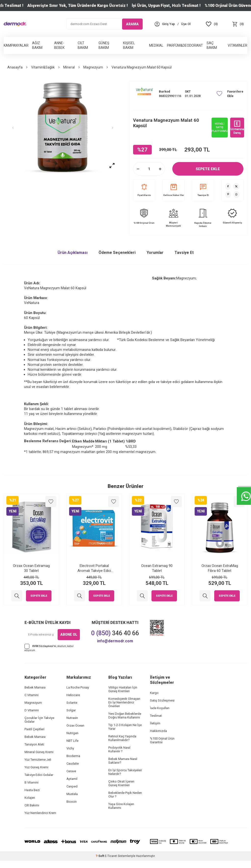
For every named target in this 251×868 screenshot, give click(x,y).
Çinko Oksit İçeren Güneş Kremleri (121, 783)
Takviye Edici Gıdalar (39, 775)
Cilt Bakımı (32, 805)
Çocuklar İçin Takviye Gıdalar (39, 720)
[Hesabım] (169, 24)
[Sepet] (238, 24)
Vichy (70, 748)
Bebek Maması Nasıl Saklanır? (123, 761)
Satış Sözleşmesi (162, 700)
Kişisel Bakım (129, 45)
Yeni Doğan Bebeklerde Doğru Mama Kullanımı (125, 716)
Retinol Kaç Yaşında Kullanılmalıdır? (122, 738)
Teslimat (156, 716)
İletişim (155, 723)
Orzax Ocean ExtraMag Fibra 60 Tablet (220, 568)
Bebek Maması (35, 687)
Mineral (69, 67)
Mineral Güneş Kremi (39, 752)
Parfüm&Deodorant (185, 45)
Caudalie (73, 764)
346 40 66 (115, 633)
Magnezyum (93, 67)
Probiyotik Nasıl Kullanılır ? (119, 749)
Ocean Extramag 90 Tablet (157, 568)
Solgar (71, 710)
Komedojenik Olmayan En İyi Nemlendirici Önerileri (124, 702)
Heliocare (73, 695)
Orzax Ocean (75, 725)
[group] (63, 128)
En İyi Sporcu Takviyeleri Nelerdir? (125, 772)
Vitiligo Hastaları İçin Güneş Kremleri (123, 689)
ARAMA (132, 24)
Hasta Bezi (32, 790)
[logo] (15, 24)
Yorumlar (155, 253)
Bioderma (73, 756)
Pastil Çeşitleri (34, 729)
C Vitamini (31, 695)
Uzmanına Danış (237, 127)
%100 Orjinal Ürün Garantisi (162, 740)
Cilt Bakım (83, 45)
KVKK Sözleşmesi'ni (44, 646)
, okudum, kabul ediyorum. (49, 648)
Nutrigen (72, 733)
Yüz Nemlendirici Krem (40, 813)
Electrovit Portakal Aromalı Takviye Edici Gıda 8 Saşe (94, 568)
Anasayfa (15, 67)
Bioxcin (72, 802)
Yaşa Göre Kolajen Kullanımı (121, 806)
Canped (72, 786)
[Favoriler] (212, 24)
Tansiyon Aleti (34, 744)
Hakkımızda (158, 731)
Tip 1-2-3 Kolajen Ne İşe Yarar (125, 727)
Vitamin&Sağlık (43, 67)
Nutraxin (72, 718)
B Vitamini (31, 782)
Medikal (156, 45)
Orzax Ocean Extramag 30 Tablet (31, 568)
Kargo (154, 693)
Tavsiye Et (203, 190)
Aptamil (72, 779)
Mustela (72, 794)
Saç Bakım (212, 45)
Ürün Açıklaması (73, 253)
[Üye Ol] (186, 24)
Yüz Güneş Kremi (36, 767)
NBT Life (72, 741)
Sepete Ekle (208, 169)
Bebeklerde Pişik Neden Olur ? (125, 795)
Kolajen (30, 798)
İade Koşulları (160, 708)
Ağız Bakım (37, 45)
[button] (16, 128)
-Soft (100, 856)
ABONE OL (69, 634)
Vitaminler (238, 45)
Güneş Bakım (104, 45)
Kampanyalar (16, 45)
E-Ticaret (111, 856)
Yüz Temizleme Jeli (38, 760)
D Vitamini (32, 710)
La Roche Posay (78, 687)
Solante (72, 703)
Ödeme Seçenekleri (117, 253)
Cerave (71, 771)
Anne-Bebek (59, 45)
